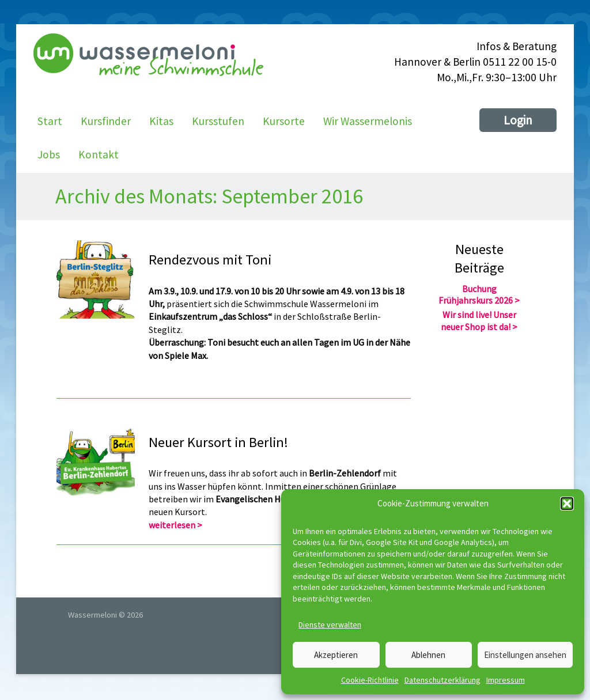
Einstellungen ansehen (525, 655)
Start (50, 121)
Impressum (506, 680)
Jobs (49, 154)
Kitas (161, 121)
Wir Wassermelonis (368, 121)
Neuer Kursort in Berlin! (218, 442)
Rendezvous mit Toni (210, 260)
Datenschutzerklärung (442, 680)
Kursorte (284, 121)
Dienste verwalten (330, 625)
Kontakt (99, 154)
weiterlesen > (175, 525)
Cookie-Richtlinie (370, 680)
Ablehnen (428, 655)
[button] (567, 504)
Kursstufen (218, 121)
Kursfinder (106, 121)
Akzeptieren (336, 655)
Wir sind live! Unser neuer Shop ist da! (479, 321)
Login (518, 120)
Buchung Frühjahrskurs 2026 (476, 295)
